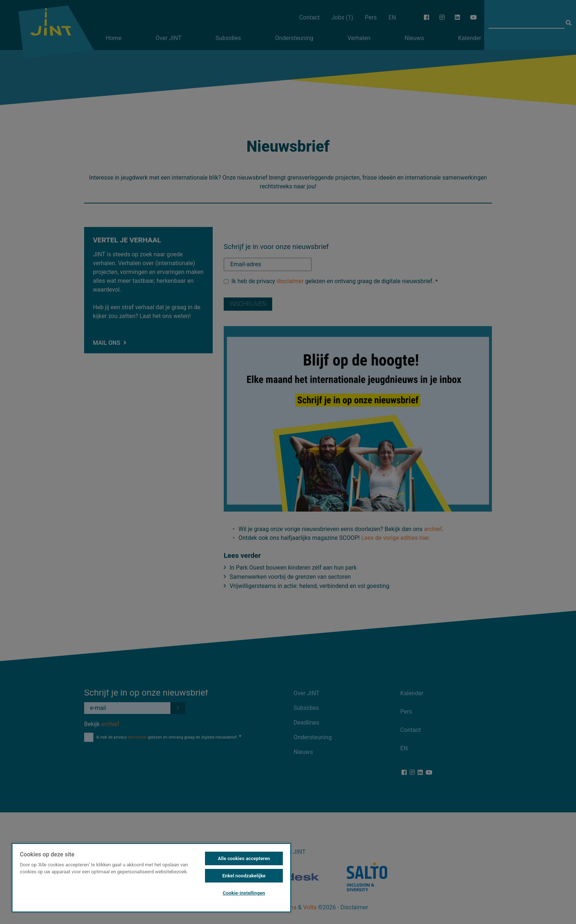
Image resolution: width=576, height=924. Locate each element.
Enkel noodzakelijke (244, 876)
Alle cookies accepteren (244, 858)
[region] (151, 877)
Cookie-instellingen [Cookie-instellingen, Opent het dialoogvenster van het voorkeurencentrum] (244, 893)
